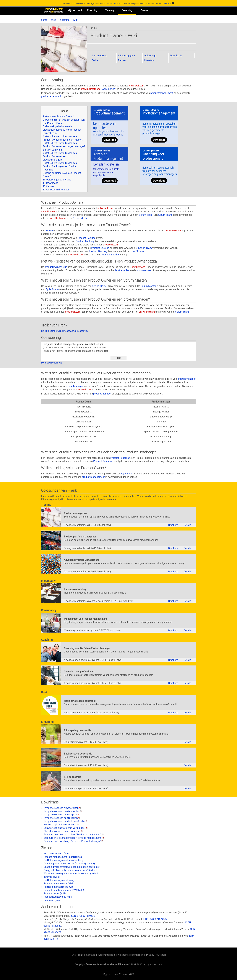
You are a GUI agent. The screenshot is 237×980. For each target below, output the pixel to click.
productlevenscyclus (52, 96)
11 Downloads (50, 183)
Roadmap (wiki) (52, 900)
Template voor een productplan (61, 815)
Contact (91, 955)
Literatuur (149, 60)
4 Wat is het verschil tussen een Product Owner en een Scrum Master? (63, 138)
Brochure (173, 525)
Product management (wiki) (58, 883)
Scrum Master (81, 218)
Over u (144, 10)
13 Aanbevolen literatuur (56, 190)
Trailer (95, 60)
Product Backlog (87, 238)
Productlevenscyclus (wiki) (58, 897)
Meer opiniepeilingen (52, 363)
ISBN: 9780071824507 (155, 919)
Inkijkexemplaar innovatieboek (61, 824)
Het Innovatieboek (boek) (57, 853)
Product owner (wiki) (55, 893)
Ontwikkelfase (137, 267)
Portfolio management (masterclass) (63, 860)
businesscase (144, 270)
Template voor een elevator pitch (62, 808)
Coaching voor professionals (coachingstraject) (69, 863)
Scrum (49, 230)
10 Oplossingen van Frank (57, 180)
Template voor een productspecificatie (65, 821)
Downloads (176, 55)
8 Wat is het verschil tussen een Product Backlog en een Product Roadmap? (60, 166)
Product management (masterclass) (63, 857)
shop (53, 20)
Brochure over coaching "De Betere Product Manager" (73, 841)
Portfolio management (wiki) (59, 880)
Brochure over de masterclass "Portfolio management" (74, 838)
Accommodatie (106, 955)
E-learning (127, 10)
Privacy (150, 955)
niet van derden (112, 3)
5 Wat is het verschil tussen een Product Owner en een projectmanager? (64, 145)
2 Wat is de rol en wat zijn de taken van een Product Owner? (64, 121)
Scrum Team (146, 215)
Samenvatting (100, 55)
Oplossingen (151, 55)
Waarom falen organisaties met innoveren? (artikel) (71, 873)
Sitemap (162, 955)
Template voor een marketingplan (63, 811)
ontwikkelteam (136, 86)
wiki (75, 20)
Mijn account (75, 10)
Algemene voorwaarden (130, 955)
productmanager (186, 379)
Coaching (92, 10)
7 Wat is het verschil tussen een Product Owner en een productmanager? (60, 156)
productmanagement (162, 93)
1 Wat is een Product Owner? (58, 116)
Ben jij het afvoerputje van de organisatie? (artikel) (70, 870)
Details (187, 525)
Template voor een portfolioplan (62, 818)
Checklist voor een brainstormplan (63, 831)
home (44, 20)
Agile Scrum (109, 89)
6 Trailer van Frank (53, 150)
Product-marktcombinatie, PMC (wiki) (64, 890)
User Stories (137, 251)
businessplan (122, 270)
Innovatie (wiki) (52, 877)
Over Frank (77, 955)
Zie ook (122, 60)
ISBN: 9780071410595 (83, 916)
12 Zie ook (48, 186)
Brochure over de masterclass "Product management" (74, 834)
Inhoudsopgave (126, 55)
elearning (65, 20)
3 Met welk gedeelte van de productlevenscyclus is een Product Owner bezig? (62, 130)
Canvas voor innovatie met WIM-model (66, 828)
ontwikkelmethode (90, 89)
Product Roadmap (120, 458)
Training (110, 10)
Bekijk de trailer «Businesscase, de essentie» (65, 331)
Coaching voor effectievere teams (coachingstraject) (72, 867)
